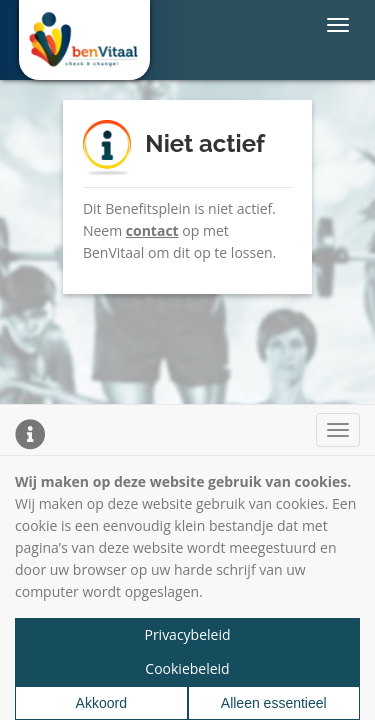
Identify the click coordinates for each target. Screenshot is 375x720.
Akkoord (101, 703)
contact (152, 230)
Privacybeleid (187, 634)
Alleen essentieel (274, 703)
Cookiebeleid (187, 668)
